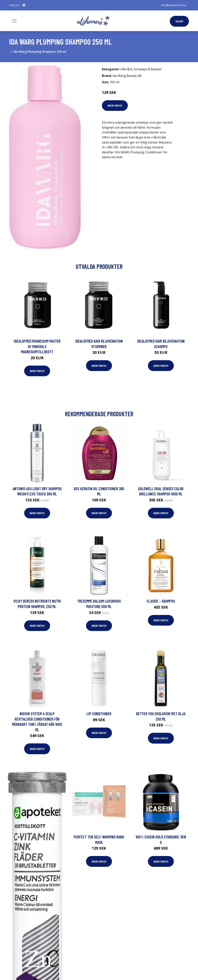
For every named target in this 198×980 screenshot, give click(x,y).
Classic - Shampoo (161, 601)
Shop (179, 21)
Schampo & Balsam (148, 69)
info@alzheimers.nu (174, 5)
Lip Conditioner (99, 714)
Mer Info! (115, 105)
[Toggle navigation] (14, 21)
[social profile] (24, 5)
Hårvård (126, 69)
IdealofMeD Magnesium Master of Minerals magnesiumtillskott (37, 346)
